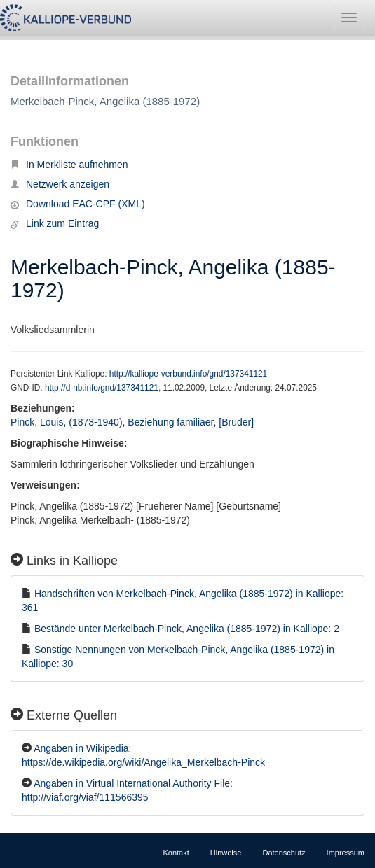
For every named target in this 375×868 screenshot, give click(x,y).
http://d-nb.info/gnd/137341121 (102, 388)
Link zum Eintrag (55, 223)
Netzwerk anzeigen (60, 184)
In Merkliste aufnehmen (69, 164)
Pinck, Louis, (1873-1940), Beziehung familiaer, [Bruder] (132, 422)
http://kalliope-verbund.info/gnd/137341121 (188, 374)
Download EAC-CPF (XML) (78, 204)
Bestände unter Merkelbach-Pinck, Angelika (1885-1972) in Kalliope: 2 (187, 629)
